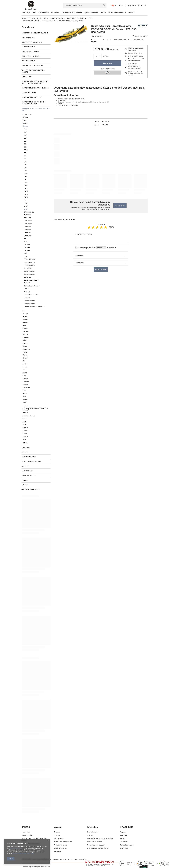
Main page (26, 12)
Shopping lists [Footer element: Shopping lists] (59, 839)
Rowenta (26, 399)
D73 (25, 159)
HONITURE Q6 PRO (29, 416)
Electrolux (26, 331)
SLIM (26, 256)
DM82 (26, 188)
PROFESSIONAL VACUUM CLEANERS (35, 88)
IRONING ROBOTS (28, 47)
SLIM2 (26, 242)
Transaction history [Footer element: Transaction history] (61, 845)
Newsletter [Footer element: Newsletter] (58, 851)
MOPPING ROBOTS (28, 61)
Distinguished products (72, 12)
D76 (25, 162)
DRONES (25, 480)
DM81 (26, 185)
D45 (25, 132)
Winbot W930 (28, 233)
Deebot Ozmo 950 (29, 265)
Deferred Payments (134, 71)
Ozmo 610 (27, 245)
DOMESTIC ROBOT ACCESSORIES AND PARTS (59, 18)
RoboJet (25, 328)
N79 (25, 254)
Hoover (25, 352)
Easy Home (26, 388)
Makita (25, 364)
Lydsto (25, 419)
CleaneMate (27, 349)
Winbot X (27, 289)
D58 (25, 141)
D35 (25, 129)
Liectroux (26, 437)
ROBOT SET (26, 448)
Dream (25, 431)
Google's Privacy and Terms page (23, 854)
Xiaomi (25, 317)
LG (24, 311)
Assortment (28, 27)
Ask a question (120, 206)
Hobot (25, 326)
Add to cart (107, 63)
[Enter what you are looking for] (85, 5)
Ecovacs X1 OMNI (29, 301)
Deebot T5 (27, 283)
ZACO (25, 373)
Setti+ (25, 422)
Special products (91, 12)
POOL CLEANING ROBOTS (31, 56)
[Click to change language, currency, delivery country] (114, 5)
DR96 (26, 206)
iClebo (25, 346)
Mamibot (26, 334)
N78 (25, 239)
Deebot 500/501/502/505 (31, 280)
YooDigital (26, 314)
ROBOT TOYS (26, 77)
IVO (24, 391)
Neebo (25, 402)
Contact (131, 12)
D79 (25, 168)
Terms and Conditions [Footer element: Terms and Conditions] (94, 842)
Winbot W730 (28, 224)
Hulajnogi (25, 485)
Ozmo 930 (27, 248)
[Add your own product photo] (111, 248)
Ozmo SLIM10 (28, 268)
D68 (25, 156)
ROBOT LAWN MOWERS (30, 52)
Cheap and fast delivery (135, 53)
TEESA (25, 443)
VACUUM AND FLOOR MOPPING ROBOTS (33, 71)
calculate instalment (134, 68)
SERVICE (25, 452)
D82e (26, 177)
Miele (25, 340)
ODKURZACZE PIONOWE (31, 489)
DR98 (89, 18)
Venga (25, 434)
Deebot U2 (27, 292)
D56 (25, 138)
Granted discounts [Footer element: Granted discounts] (60, 848)
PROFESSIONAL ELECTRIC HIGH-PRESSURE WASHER (34, 103)
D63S (26, 150)
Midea (25, 425)
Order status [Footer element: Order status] (26, 832)
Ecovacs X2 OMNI (29, 304)
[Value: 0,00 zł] (143, 5)
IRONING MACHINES (29, 93)
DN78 (26, 200)
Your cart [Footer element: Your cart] (57, 835)
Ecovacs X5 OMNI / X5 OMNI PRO (34, 307)
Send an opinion (101, 270)
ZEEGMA (26, 413)
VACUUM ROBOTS (28, 38)
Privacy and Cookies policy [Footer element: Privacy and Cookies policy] (96, 845)
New (34, 12)
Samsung (26, 323)
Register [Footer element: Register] (57, 832)
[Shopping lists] (130, 5)
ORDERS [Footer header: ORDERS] (26, 827)
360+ (25, 396)
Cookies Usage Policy (15, 848)
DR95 (26, 203)
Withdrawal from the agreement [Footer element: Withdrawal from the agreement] (98, 848)
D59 (25, 144)
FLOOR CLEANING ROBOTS (32, 42)
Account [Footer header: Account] (58, 827)
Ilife (24, 361)
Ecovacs (81, 18)
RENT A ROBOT (27, 471)
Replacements (27, 114)
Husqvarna (26, 337)
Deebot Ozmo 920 (29, 271)
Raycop (25, 355)
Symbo (25, 358)
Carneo (25, 343)
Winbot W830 (28, 227)
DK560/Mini (27, 215)
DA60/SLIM (27, 218)
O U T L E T (25, 466)
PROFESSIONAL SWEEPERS (32, 97)
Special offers (43, 12)
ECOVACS (106, 121)
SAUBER (26, 428)
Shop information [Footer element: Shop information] (93, 832)
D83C (26, 182)
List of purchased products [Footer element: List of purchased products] (63, 842)
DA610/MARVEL (29, 212)
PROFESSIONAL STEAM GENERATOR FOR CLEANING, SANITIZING (35, 82)
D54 (25, 135)
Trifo (24, 440)
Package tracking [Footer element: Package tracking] (27, 835)
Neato (25, 120)
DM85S (26, 194)
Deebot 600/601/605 (30, 259)
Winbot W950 (28, 236)
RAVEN (25, 394)
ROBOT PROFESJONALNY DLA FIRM (35, 33)
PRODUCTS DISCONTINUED (32, 462)
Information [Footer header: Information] (92, 827)
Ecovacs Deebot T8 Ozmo (32, 286)
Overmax (26, 385)
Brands (103, 12)
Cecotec (25, 379)
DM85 (26, 191)
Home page (35, 18)
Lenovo (25, 405)
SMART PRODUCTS (29, 475)
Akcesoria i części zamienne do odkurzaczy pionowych (35, 409)
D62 (25, 147)
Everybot (26, 320)
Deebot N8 (27, 298)
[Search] (104, 5)
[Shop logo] (31, 5)
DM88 (26, 197)
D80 (25, 171)
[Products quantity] (98, 56)
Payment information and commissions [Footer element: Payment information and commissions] (100, 839)
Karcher (25, 370)
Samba (25, 367)
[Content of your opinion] (101, 237)
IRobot (25, 123)
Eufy (24, 376)
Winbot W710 (28, 221)
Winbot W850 (28, 230)
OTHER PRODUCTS (29, 457)
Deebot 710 (27, 277)
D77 (25, 165)
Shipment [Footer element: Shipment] (90, 835)
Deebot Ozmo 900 (29, 262)
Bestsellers (56, 12)
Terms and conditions (117, 12)
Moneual (26, 117)
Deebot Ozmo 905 (29, 274)
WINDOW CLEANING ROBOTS (32, 65)
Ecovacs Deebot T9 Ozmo (32, 295)
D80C (26, 174)
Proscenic (26, 382)
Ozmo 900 (27, 251)
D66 (25, 153)
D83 (25, 180)
